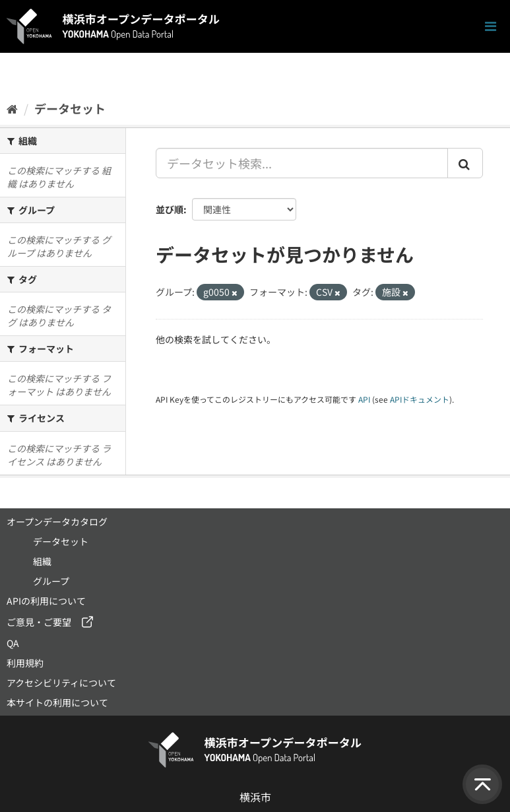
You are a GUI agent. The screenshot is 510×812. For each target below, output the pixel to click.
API (364, 399)
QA (13, 643)
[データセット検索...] (302, 163)
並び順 (170, 209)
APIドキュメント (420, 399)
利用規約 (25, 663)
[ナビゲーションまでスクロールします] (491, 27)
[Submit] (465, 163)
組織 (42, 561)
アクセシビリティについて (61, 683)
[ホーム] (12, 108)
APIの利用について (46, 601)
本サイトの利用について (57, 702)
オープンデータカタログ (57, 522)
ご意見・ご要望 (39, 622)
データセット (70, 108)
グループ (51, 581)
